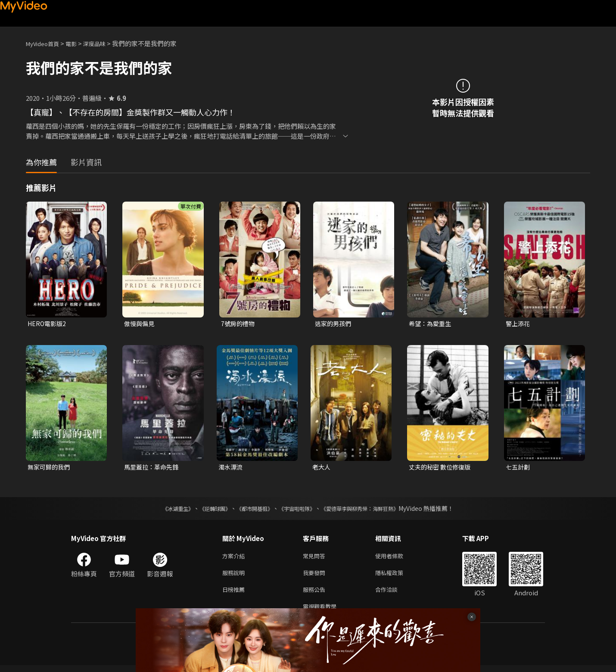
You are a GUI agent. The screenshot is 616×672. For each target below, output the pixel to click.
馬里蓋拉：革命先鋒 (153, 468)
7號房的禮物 (239, 324)
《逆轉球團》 (205, 510)
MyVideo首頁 (45, 43)
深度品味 (104, 43)
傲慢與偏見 (140, 324)
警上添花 (519, 324)
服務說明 (235, 576)
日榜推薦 (235, 594)
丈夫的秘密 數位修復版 (442, 468)
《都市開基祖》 (250, 510)
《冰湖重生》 (163, 510)
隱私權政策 (397, 576)
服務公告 (316, 594)
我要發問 (316, 576)
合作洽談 (393, 594)
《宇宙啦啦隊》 (299, 510)
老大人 (322, 468)
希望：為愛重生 (431, 324)
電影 (78, 43)
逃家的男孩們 (334, 324)
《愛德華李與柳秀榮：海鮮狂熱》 (371, 510)
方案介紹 (235, 558)
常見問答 (316, 558)
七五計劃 (519, 468)
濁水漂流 (231, 468)
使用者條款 (397, 558)
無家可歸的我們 (50, 468)
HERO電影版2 (48, 324)
